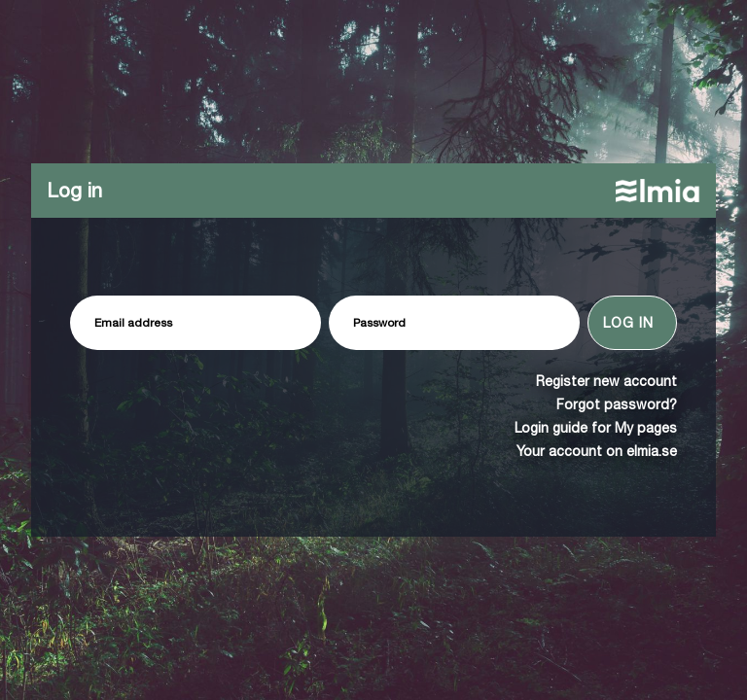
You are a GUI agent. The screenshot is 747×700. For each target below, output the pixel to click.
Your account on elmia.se (597, 451)
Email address (133, 323)
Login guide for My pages (596, 428)
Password (379, 323)
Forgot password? (617, 404)
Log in (628, 323)
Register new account (606, 381)
